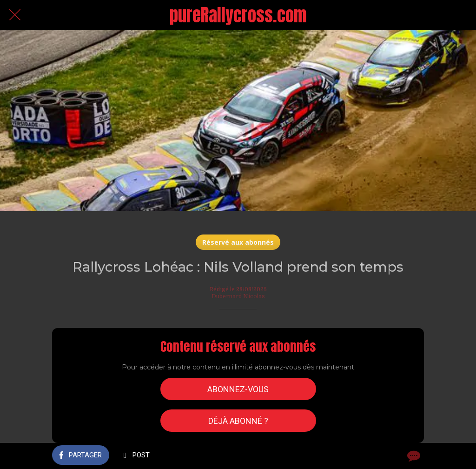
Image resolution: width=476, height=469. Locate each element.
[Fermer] (15, 15)
